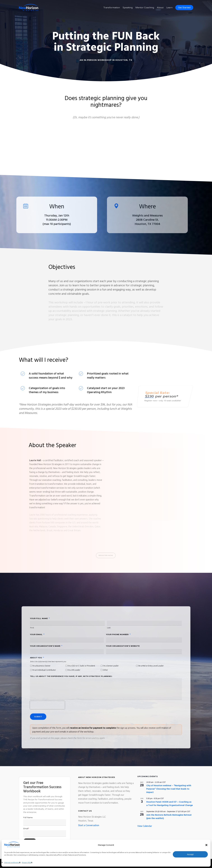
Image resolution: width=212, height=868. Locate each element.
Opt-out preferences (12, 862)
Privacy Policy (27, 862)
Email (26, 829)
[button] (206, 845)
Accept (190, 854)
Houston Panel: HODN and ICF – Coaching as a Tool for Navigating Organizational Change (170, 804)
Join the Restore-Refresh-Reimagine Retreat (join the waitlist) (169, 817)
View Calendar (145, 826)
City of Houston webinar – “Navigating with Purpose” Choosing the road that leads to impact (169, 789)
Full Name (28, 817)
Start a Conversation (89, 825)
